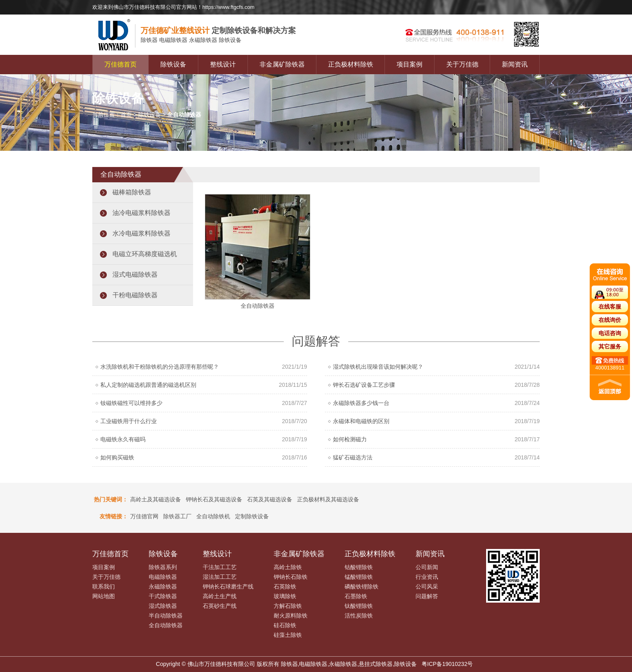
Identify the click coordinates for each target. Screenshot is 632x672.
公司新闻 (427, 567)
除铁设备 (173, 64)
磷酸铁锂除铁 (362, 586)
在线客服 (610, 307)
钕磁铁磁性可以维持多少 (131, 403)
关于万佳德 (462, 64)
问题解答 (427, 596)
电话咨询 (610, 333)
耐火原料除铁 (291, 616)
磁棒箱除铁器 (132, 192)
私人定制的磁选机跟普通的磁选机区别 (148, 385)
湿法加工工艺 (220, 577)
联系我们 (104, 586)
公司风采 (427, 586)
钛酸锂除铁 (359, 606)
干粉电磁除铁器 (135, 295)
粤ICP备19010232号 (447, 664)
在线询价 (610, 320)
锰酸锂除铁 (359, 577)
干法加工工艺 (220, 567)
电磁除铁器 (163, 577)
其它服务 (610, 346)
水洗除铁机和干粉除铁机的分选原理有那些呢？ (160, 367)
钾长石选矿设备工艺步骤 (364, 385)
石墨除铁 (356, 596)
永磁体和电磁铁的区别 (361, 421)
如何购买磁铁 (117, 457)
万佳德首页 (121, 64)
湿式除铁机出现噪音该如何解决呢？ (378, 367)
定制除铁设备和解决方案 (218, 30)
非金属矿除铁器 (282, 64)
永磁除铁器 (163, 586)
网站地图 (104, 596)
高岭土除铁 (288, 567)
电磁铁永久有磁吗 (123, 439)
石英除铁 (285, 586)
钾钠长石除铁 (291, 577)
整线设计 (223, 64)
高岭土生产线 (220, 596)
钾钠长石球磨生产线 (228, 586)
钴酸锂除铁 (359, 567)
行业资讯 (427, 577)
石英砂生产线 (220, 606)
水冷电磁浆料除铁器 (141, 233)
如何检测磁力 (350, 439)
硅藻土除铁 (288, 635)
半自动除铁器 (166, 616)
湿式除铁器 (163, 606)
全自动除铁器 (166, 625)
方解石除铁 (288, 606)
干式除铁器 (163, 596)
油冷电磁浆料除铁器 (141, 213)
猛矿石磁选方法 (353, 457)
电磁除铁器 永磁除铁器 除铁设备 (191, 40)
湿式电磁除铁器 (135, 274)
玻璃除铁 (285, 596)
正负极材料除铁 (351, 64)
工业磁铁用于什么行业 (129, 421)
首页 (126, 115)
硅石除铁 (285, 625)
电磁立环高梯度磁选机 (145, 254)
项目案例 (410, 64)
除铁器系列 (163, 567)
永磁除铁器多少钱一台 (361, 403)
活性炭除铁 (359, 616)
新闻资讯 (515, 64)
